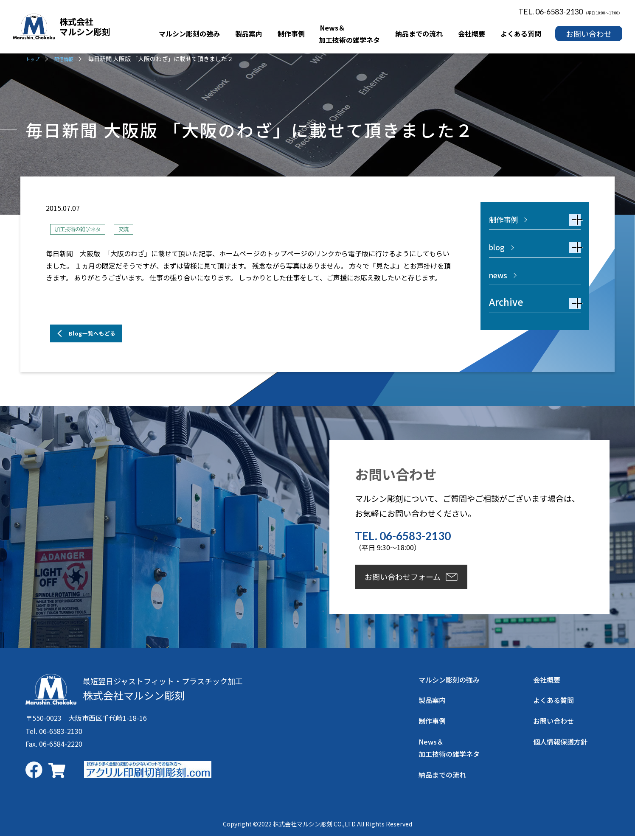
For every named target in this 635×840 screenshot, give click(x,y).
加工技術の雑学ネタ (85, 229)
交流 (140, 229)
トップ (34, 59)
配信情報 (70, 59)
